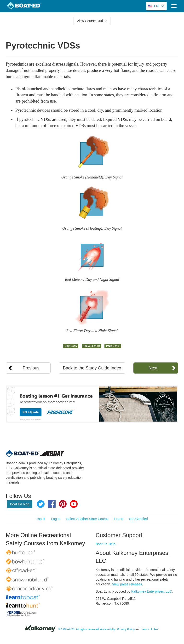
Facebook (52, 504)
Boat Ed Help (106, 544)
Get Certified (138, 519)
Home (119, 519)
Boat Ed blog (20, 504)
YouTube (74, 504)
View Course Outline (92, 21)
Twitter (41, 504)
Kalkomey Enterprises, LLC (152, 591)
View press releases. (128, 584)
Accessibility (108, 629)
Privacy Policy (126, 629)
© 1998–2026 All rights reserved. (79, 629)
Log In (56, 519)
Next (153, 368)
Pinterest (63, 504)
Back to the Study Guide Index (92, 368)
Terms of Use (149, 629)
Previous (31, 368)
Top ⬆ (41, 519)
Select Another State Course (87, 519)
